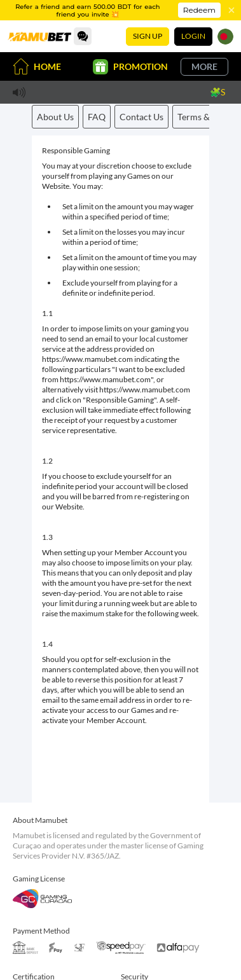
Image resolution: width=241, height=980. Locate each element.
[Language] (225, 37)
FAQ (97, 117)
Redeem (199, 10)
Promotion (130, 67)
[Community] (83, 36)
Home (37, 66)
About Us (55, 117)
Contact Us (141, 117)
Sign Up (148, 36)
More (204, 66)
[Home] (39, 36)
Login (193, 36)
